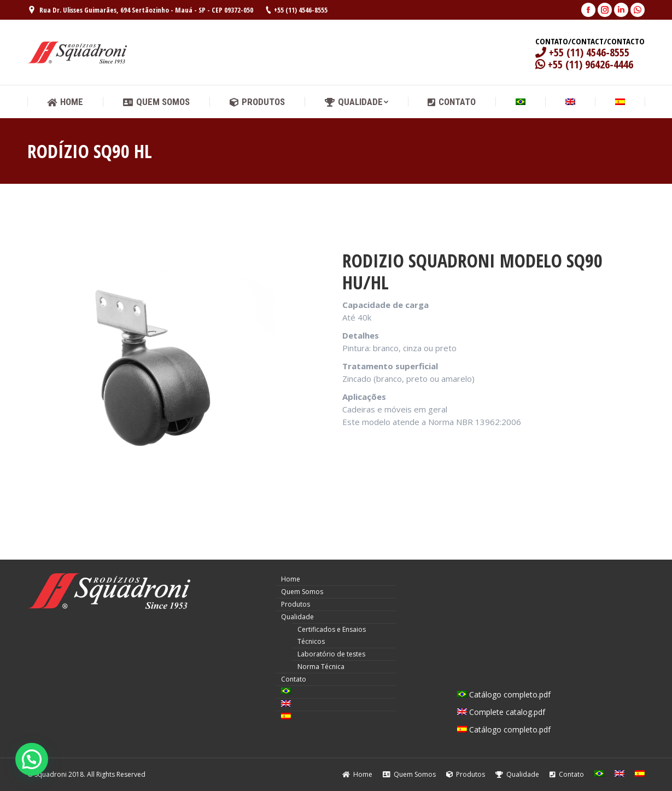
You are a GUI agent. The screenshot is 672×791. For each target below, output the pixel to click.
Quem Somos (302, 592)
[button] (32, 759)
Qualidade (297, 617)
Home (291, 579)
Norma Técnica (321, 667)
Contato (294, 679)
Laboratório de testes (331, 654)
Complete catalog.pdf (501, 712)
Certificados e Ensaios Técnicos (332, 635)
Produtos (296, 604)
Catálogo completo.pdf (504, 694)
